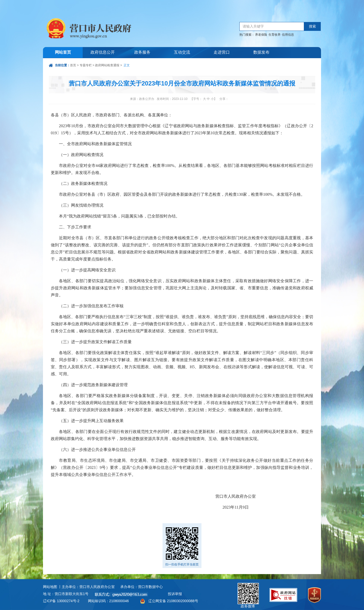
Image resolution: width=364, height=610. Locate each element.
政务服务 (142, 52)
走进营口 (222, 52)
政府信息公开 (103, 52)
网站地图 (50, 587)
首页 (73, 65)
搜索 (312, 26)
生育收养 (275, 35)
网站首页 (63, 52)
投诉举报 (175, 594)
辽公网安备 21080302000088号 (173, 601)
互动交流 (182, 52)
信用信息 (288, 35)
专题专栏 (86, 65)
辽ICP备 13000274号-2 (61, 601)
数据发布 (261, 52)
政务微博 (248, 589)
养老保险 (261, 35)
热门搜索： (247, 35)
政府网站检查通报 (107, 65)
